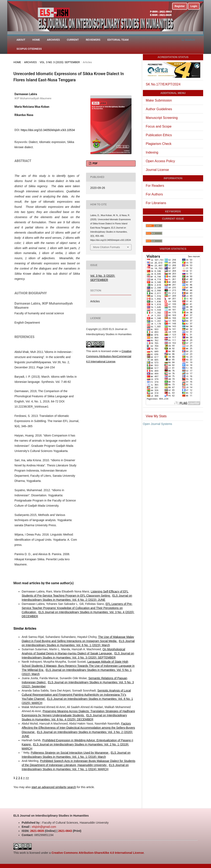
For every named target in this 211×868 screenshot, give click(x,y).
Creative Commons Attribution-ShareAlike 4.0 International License (98, 853)
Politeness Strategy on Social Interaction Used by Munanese (70, 753)
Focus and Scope (159, 126)
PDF (95, 163)
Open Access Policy (160, 161)
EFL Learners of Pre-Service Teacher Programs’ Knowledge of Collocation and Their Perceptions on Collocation (77, 608)
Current (73, 40)
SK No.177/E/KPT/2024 (163, 84)
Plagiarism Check (159, 144)
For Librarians (156, 203)
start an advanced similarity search (54, 787)
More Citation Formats (107, 247)
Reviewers (93, 40)
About (21, 40)
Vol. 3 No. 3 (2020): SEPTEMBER (60, 62)
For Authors (154, 194)
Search (188, 40)
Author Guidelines (159, 109)
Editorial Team (118, 40)
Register (180, 6)
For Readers (155, 186)
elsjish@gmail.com (44, 827)
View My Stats (156, 416)
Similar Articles (25, 629)
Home (36, 40)
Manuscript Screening (162, 118)
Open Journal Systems (158, 424)
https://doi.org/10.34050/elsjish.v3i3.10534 (48, 130)
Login (194, 6)
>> (27, 778)
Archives (53, 40)
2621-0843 (65, 831)
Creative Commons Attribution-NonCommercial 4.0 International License (109, 356)
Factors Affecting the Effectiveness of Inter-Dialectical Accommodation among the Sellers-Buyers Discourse (78, 728)
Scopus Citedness (29, 49)
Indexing (152, 152)
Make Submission (159, 100)
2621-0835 (37, 831)
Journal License (157, 170)
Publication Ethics (159, 135)
